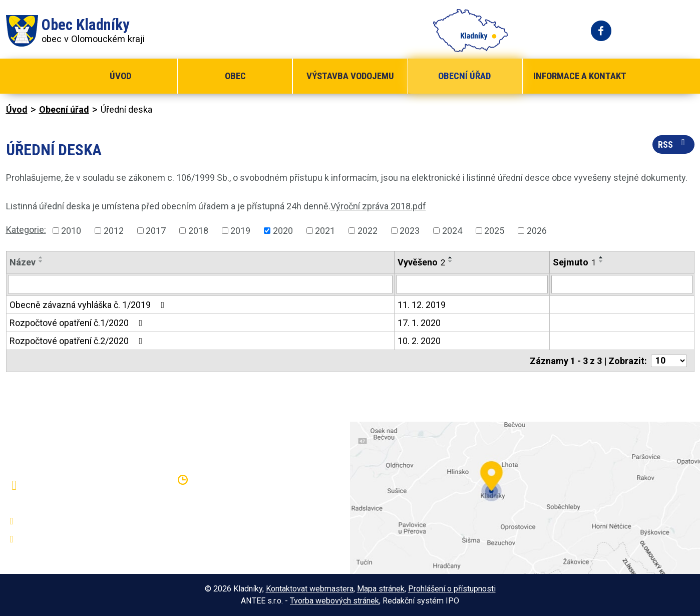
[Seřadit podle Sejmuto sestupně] (601, 261)
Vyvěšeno (421, 262)
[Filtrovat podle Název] (201, 284)
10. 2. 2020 (419, 341)
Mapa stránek (381, 589)
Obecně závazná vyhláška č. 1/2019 (89, 305)
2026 (537, 231)
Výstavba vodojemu (350, 76)
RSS (673, 144)
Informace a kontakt (580, 76)
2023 (410, 231)
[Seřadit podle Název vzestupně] (41, 257)
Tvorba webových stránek (334, 601)
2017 (156, 231)
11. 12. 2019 (422, 305)
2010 (71, 231)
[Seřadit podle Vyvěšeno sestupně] (451, 261)
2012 (114, 231)
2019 (240, 231)
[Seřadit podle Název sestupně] (41, 261)
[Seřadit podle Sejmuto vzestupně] (601, 257)
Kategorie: (26, 230)
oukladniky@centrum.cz (69, 539)
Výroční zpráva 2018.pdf (378, 206)
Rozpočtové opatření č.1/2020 (78, 323)
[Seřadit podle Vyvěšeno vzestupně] (451, 257)
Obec (235, 76)
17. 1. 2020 (419, 323)
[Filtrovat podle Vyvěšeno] (472, 284)
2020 (283, 231)
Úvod (120, 76)
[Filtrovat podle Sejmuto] (622, 284)
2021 (325, 231)
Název (23, 262)
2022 (368, 231)
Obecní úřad (464, 76)
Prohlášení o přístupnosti (452, 589)
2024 (452, 231)
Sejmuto (574, 262)
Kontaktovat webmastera (310, 589)
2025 (494, 231)
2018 (198, 231)
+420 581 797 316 (60, 521)
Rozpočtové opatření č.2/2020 (78, 341)
